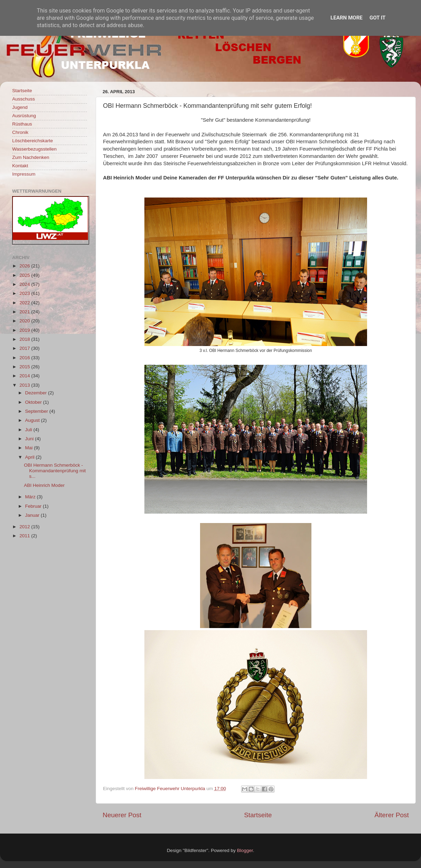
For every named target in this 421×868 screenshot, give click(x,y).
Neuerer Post (122, 815)
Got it (378, 18)
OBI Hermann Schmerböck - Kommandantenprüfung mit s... (55, 471)
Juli (29, 430)
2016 (25, 358)
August (33, 420)
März (31, 497)
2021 (25, 312)
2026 (25, 266)
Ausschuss (23, 99)
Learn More (347, 18)
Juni (30, 439)
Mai (30, 448)
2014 (25, 376)
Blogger (245, 850)
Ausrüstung (24, 116)
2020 (25, 321)
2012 (25, 527)
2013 (25, 385)
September (37, 411)
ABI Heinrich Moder (44, 485)
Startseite (258, 815)
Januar (33, 515)
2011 (25, 536)
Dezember (37, 393)
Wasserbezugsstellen (34, 149)
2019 (25, 330)
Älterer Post (392, 815)
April (30, 457)
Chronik (20, 132)
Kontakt (20, 166)
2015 (25, 367)
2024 (25, 284)
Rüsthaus (22, 124)
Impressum (24, 174)
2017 (25, 348)
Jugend (20, 107)
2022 (25, 303)
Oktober (34, 402)
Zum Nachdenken (31, 157)
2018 (25, 339)
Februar (34, 506)
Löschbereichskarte (33, 141)
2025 (25, 275)
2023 (25, 293)
